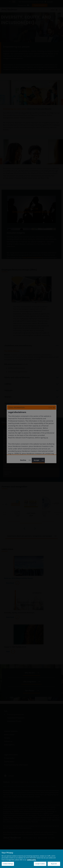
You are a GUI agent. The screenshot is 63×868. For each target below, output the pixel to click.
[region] (31, 859)
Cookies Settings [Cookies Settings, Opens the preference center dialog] (8, 864)
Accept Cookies (40, 864)
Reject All (54, 864)
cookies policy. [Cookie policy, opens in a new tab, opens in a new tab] (32, 860)
